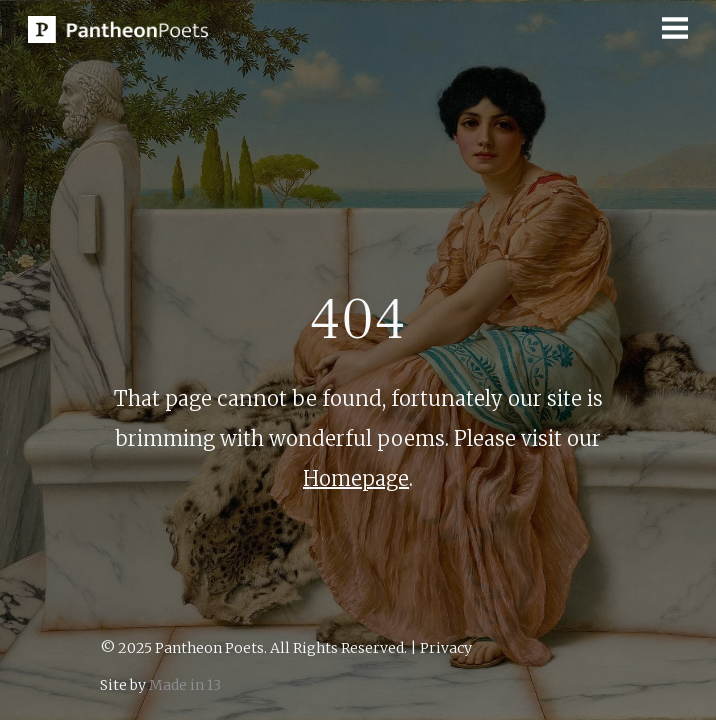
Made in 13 (185, 685)
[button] (675, 28)
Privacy (446, 648)
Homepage (356, 478)
